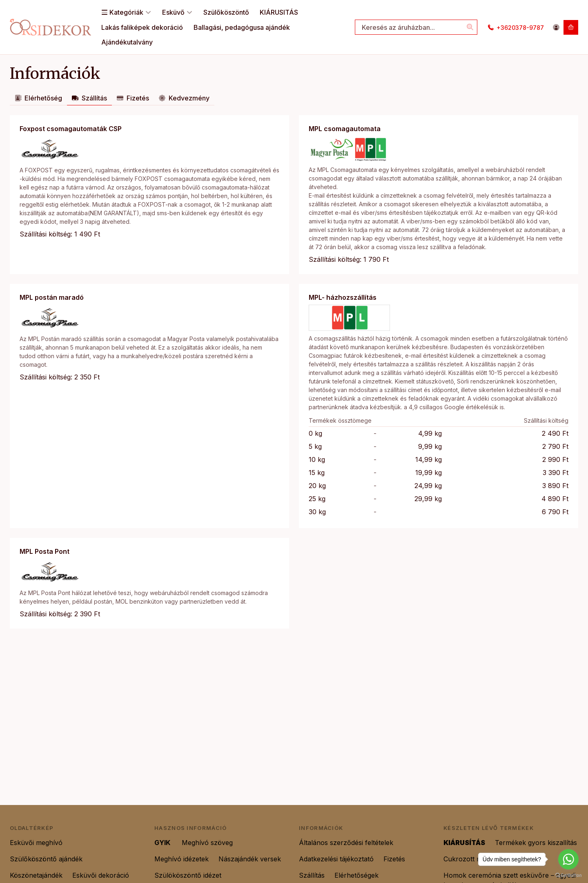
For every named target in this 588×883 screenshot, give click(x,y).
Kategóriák (126, 12)
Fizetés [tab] (133, 98)
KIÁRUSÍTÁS (464, 843)
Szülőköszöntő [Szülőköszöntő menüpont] (226, 12)
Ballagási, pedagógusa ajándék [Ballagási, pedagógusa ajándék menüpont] (242, 27)
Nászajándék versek (250, 859)
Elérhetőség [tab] (38, 98)
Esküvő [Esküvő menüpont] (177, 12)
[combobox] (416, 27)
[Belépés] (556, 27)
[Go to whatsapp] (568, 859)
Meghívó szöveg (208, 843)
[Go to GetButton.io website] (568, 875)
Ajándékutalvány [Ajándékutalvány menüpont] (127, 42)
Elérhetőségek (356, 875)
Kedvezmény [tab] (184, 98)
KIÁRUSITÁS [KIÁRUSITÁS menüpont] (279, 12)
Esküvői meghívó (36, 843)
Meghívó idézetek (182, 859)
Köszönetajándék (36, 875)
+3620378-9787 (520, 28)
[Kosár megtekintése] (571, 27)
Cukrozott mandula (473, 859)
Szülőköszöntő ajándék (47, 859)
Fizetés (394, 859)
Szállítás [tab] (89, 98)
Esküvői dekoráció (102, 875)
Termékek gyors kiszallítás (536, 843)
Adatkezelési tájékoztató (336, 859)
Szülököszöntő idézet (189, 875)
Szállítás (312, 875)
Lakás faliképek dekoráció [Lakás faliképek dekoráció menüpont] (142, 27)
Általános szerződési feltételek (346, 843)
